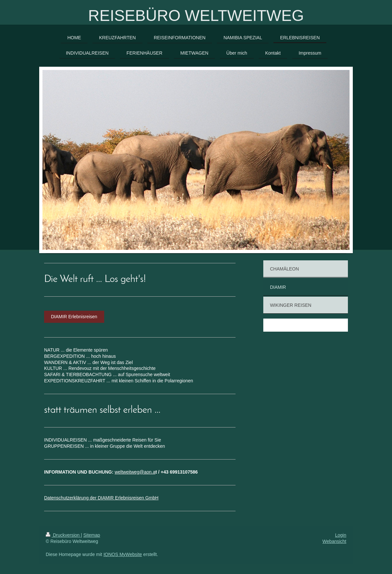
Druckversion (63, 535)
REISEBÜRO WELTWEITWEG (196, 16)
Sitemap (92, 535)
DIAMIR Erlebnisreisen (74, 317)
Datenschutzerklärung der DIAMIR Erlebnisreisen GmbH (101, 498)
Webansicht (334, 541)
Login (341, 535)
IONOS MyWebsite (123, 554)
